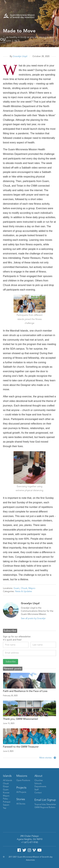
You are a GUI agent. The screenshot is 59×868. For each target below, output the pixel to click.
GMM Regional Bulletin (45, 807)
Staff (37, 790)
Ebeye (6, 787)
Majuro (32, 588)
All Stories (21, 804)
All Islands (8, 780)
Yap (5, 808)
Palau (5, 799)
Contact (38, 793)
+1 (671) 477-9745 (29, 842)
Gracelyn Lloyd (20, 56)
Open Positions (23, 780)
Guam (17, 588)
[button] (53, 16)
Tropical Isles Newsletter (45, 804)
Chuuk (24, 588)
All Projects (21, 792)
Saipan (6, 805)
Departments (40, 787)
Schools (38, 784)
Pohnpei (7, 802)
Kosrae (6, 793)
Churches (39, 780)
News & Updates (24, 591)
